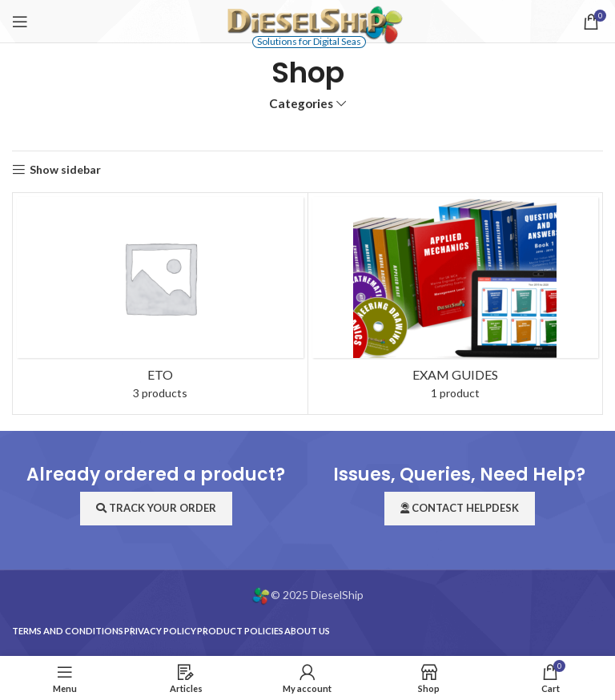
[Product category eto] (160, 304)
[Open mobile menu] (20, 22)
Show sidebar (65, 170)
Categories (301, 104)
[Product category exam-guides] (456, 304)
